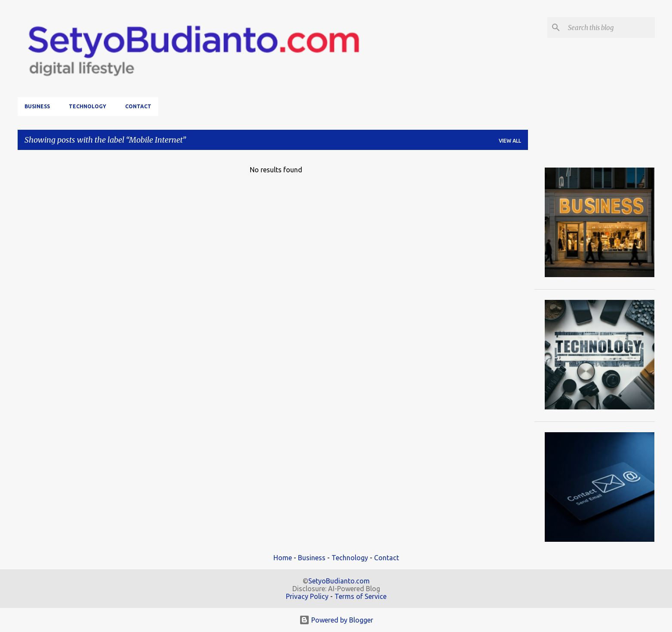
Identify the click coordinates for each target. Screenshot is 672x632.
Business (37, 106)
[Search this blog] (610, 27)
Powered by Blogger (336, 620)
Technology (87, 106)
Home (283, 558)
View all (510, 141)
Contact (138, 106)
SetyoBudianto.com (339, 581)
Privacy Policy (307, 596)
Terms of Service (361, 596)
